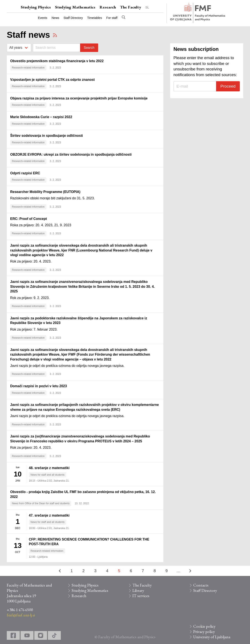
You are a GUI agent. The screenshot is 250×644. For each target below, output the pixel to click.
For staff (112, 18)
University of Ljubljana (212, 637)
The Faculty (131, 7)
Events (43, 18)
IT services (141, 596)
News (56, 18)
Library (138, 590)
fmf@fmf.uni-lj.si (21, 615)
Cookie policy (204, 626)
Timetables (94, 18)
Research (108, 7)
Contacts (201, 585)
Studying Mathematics (75, 7)
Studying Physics (36, 7)
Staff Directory (73, 18)
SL (147, 7)
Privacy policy (204, 632)
